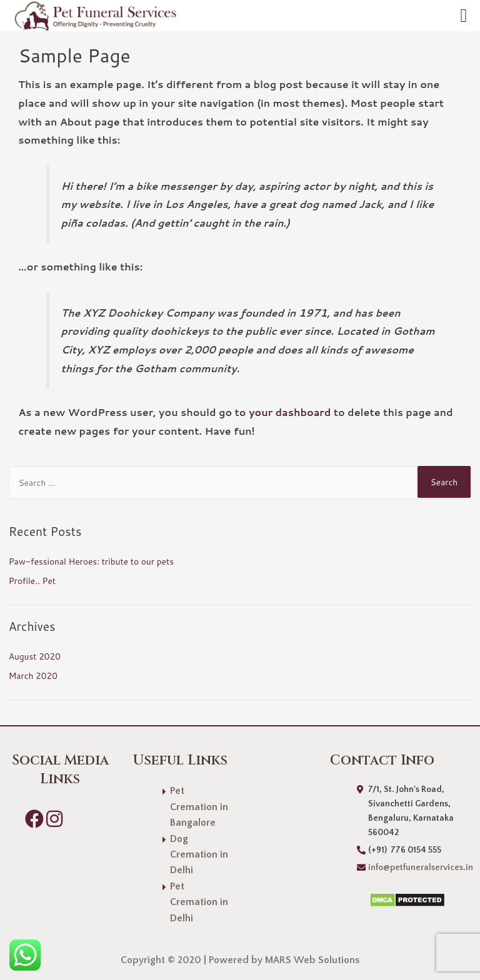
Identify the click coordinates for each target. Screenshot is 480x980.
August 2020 (35, 656)
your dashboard (290, 412)
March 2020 (33, 676)
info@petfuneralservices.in (421, 868)
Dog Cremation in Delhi (199, 855)
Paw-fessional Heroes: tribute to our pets (91, 561)
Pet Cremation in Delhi (199, 902)
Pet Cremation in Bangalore (199, 807)
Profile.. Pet (32, 581)
